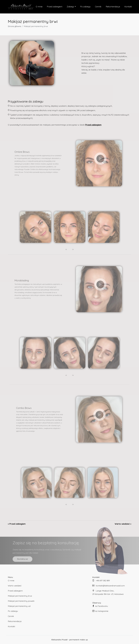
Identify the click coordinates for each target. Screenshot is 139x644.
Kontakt (129, 7)
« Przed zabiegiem (17, 524)
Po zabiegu (85, 7)
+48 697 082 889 (101, 580)
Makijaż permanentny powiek (21, 601)
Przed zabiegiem (54, 7)
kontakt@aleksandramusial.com (108, 586)
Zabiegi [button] (70, 7)
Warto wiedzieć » (123, 524)
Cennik (98, 7)
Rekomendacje (113, 7)
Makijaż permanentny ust (19, 606)
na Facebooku (100, 606)
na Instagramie (100, 611)
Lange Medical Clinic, (112, 593)
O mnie (39, 7)
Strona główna (14, 26)
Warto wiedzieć (15, 586)
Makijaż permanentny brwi (20, 596)
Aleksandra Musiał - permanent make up (69, 640)
